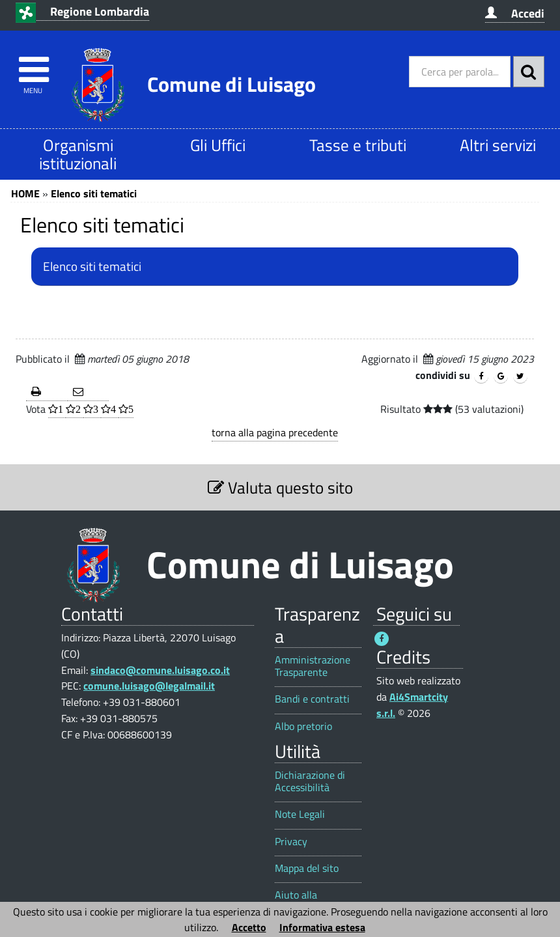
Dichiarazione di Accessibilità (310, 781)
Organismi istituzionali (78, 154)
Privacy (291, 842)
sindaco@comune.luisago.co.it (160, 670)
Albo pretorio (303, 726)
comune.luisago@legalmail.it (149, 686)
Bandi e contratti (312, 699)
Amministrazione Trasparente (313, 666)
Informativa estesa (322, 927)
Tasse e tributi (358, 145)
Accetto (249, 927)
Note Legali (300, 814)
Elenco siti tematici (94, 193)
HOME (25, 193)
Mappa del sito (307, 868)
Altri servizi (498, 145)
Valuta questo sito (280, 487)
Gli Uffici (218, 145)
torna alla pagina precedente (275, 432)
